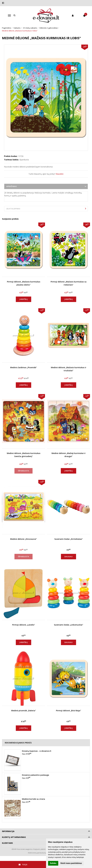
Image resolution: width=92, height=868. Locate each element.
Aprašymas (12, 186)
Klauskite (60, 174)
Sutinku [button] (53, 863)
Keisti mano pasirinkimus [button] (71, 863)
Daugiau (68, 557)
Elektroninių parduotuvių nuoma (40, 853)
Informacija (8, 831)
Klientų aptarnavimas (14, 837)
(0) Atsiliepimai (13, 209)
